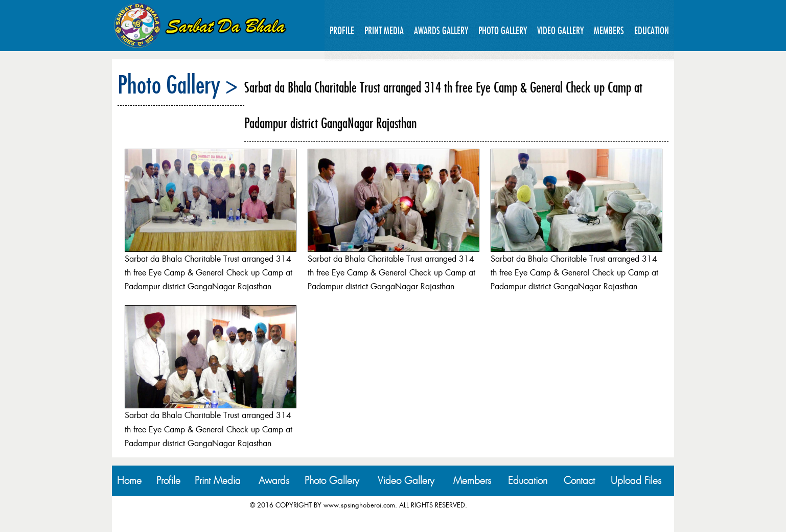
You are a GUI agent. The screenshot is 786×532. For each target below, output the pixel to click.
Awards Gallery (441, 31)
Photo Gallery (503, 31)
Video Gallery (560, 31)
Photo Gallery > (178, 84)
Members (609, 31)
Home (129, 481)
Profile (342, 31)
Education (652, 31)
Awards (274, 481)
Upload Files (636, 481)
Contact (579, 481)
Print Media (384, 31)
